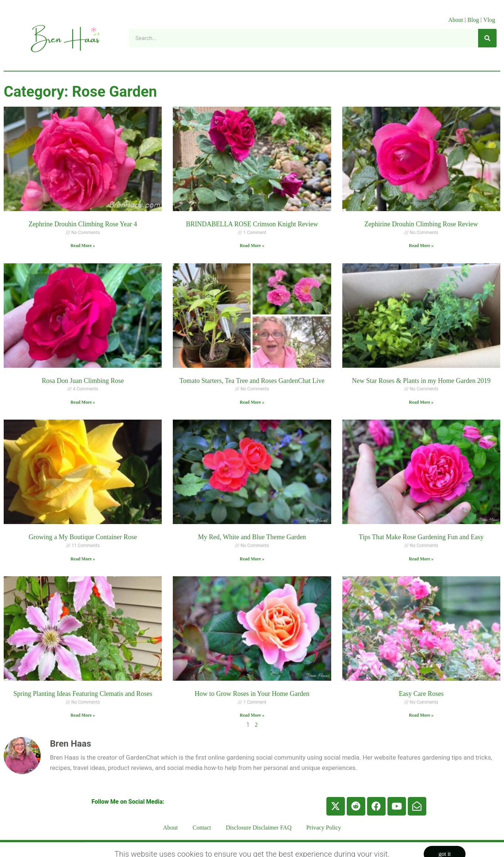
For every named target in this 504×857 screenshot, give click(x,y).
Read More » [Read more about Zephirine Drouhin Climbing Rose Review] (421, 246)
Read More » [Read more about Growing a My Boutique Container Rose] (83, 559)
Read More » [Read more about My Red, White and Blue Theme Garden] (252, 559)
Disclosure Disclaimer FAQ (258, 828)
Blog (473, 20)
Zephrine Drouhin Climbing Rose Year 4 (83, 224)
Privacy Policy (324, 828)
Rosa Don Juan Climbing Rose (83, 381)
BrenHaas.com (122, 848)
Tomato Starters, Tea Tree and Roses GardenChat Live (252, 381)
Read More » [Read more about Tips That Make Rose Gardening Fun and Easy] (421, 559)
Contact (202, 828)
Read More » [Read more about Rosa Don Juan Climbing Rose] (83, 402)
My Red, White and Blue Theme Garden (252, 537)
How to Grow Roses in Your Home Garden (252, 694)
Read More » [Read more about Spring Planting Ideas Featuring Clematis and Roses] (83, 715)
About (456, 20)
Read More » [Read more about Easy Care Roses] (421, 715)
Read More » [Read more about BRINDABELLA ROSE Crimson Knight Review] (252, 246)
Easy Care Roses (421, 694)
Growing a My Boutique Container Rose (83, 537)
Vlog (490, 20)
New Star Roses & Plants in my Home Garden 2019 (421, 381)
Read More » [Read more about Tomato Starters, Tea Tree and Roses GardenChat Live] (252, 402)
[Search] (487, 38)
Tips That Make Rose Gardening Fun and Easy (421, 537)
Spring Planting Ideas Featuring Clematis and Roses (83, 694)
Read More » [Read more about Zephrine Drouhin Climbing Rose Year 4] (83, 246)
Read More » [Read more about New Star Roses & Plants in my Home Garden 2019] (421, 402)
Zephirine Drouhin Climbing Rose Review (421, 224)
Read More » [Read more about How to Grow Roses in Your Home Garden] (252, 715)
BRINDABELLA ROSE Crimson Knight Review (252, 224)
